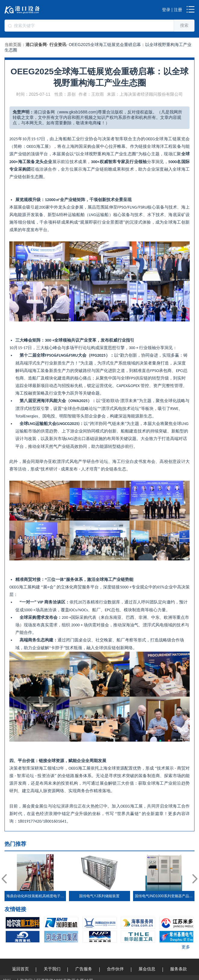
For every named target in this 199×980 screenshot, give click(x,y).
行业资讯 (58, 45)
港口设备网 (36, 45)
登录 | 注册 (172, 10)
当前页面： (15, 45)
